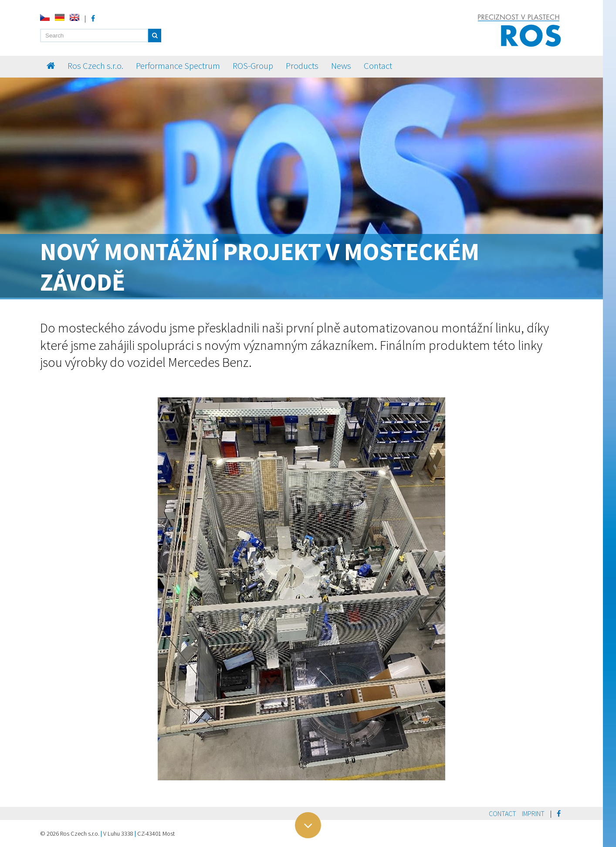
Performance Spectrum (178, 66)
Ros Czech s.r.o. (95, 66)
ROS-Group (253, 66)
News (341, 66)
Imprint (533, 813)
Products (302, 66)
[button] (155, 36)
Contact (378, 66)
